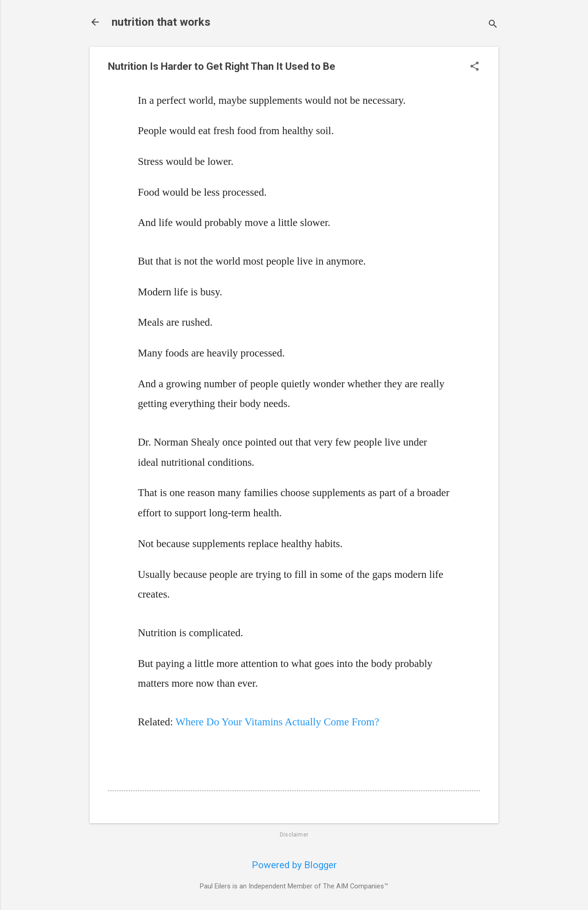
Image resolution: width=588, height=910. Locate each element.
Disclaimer (294, 835)
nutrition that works (161, 22)
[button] (475, 67)
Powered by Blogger (294, 865)
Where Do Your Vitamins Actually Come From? (277, 722)
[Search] (493, 25)
